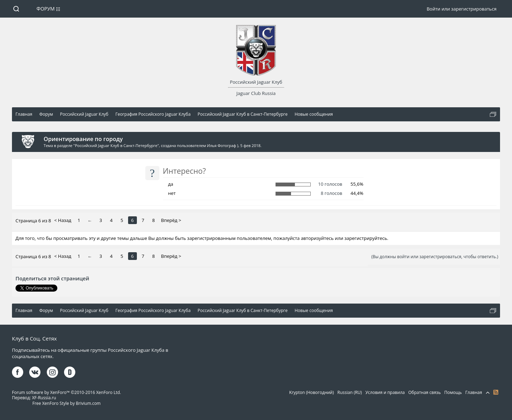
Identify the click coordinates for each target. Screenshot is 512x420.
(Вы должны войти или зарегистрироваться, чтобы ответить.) (435, 257)
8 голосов (331, 193)
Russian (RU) (350, 392)
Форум (46, 9)
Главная (474, 392)
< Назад (63, 220)
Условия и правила (385, 392)
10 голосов (330, 184)
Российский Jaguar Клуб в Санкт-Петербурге (116, 145)
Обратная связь (424, 392)
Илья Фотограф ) (223, 145)
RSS (496, 392)
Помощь (453, 392)
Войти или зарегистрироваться (461, 9)
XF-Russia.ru (44, 398)
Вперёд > (171, 220)
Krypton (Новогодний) (312, 392)
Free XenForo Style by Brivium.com (67, 403)
